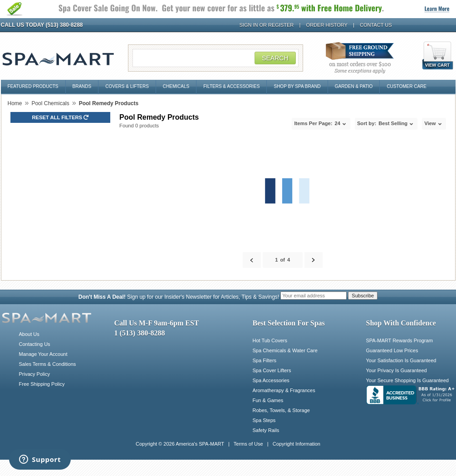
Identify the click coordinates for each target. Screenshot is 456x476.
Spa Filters (265, 360)
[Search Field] (216, 58)
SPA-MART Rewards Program (400, 340)
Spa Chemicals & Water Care (285, 350)
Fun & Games (268, 400)
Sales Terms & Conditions (48, 364)
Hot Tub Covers (270, 340)
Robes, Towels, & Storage (281, 410)
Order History (327, 25)
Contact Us (376, 25)
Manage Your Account (43, 354)
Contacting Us (35, 344)
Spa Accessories (271, 380)
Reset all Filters (61, 117)
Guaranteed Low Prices (392, 350)
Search (275, 58)
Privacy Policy (34, 374)
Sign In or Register (267, 25)
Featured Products (33, 86)
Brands (82, 86)
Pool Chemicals (50, 103)
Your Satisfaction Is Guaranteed (401, 360)
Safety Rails (266, 430)
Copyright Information (297, 444)
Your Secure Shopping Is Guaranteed (407, 380)
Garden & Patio (354, 86)
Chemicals (176, 86)
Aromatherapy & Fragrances (284, 390)
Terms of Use (248, 444)
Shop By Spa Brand (297, 86)
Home (15, 103)
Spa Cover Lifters (272, 370)
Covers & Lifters (127, 86)
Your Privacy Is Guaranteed (397, 370)
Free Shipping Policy (42, 384)
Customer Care (407, 86)
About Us (29, 334)
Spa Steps (264, 420)
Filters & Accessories (231, 86)
